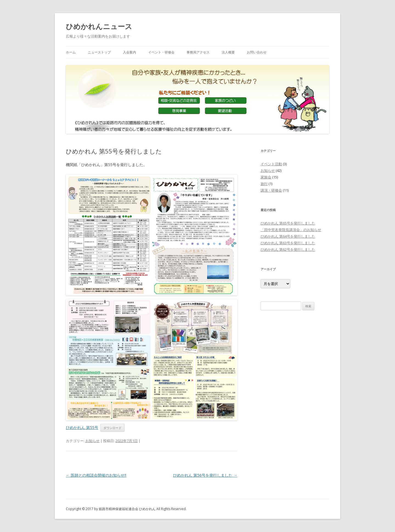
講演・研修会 (271, 190)
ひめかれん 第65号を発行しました (288, 223)
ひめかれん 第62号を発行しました (288, 249)
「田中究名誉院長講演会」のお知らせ (291, 230)
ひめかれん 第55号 (82, 427)
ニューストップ (99, 52)
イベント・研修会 (161, 52)
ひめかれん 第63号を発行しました (288, 243)
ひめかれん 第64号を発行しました (288, 236)
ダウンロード (112, 428)
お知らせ (92, 441)
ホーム (71, 52)
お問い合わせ (257, 52)
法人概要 (228, 52)
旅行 (264, 184)
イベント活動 (271, 164)
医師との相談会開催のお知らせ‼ (96, 475)
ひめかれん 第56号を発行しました (205, 475)
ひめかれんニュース (99, 26)
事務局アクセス (198, 52)
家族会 (266, 177)
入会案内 (129, 52)
